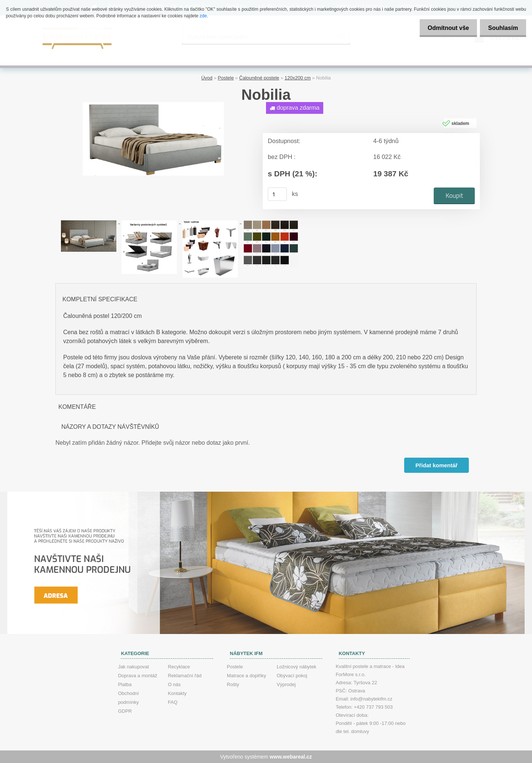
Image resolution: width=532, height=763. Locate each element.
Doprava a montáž (137, 676)
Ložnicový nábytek (296, 667)
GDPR (125, 711)
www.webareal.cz (291, 757)
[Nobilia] (153, 105)
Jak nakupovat (133, 667)
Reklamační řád (185, 676)
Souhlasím (502, 28)
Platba (125, 684)
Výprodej (286, 684)
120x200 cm (298, 78)
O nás (174, 684)
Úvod (207, 78)
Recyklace (179, 667)
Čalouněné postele (259, 78)
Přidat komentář (436, 465)
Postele (226, 78)
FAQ (173, 702)
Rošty (233, 684)
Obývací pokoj (292, 676)
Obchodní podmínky (128, 698)
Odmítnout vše (445, 28)
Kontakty (177, 693)
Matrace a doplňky (246, 676)
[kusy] (277, 194)
